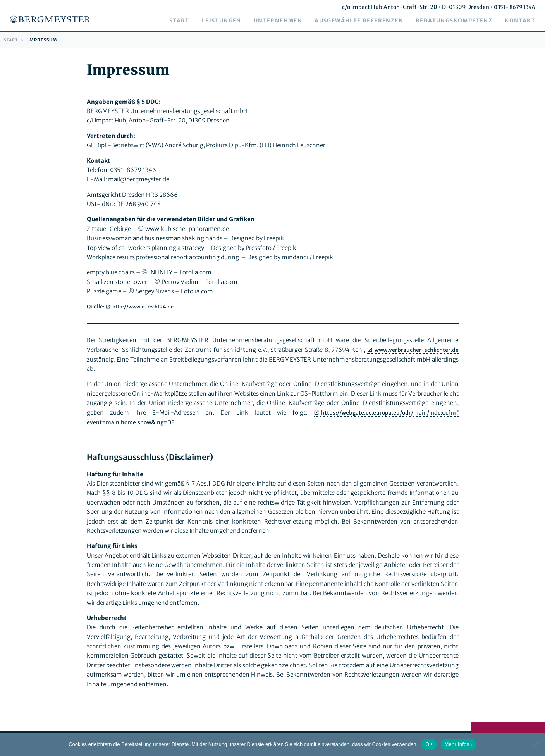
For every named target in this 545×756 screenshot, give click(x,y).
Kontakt (526, 21)
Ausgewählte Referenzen (365, 21)
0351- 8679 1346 (519, 7)
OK (429, 744)
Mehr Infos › (459, 744)
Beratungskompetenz (460, 21)
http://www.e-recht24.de (146, 307)
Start (185, 21)
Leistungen (227, 21)
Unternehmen (284, 21)
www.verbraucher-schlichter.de (415, 350)
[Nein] (535, 744)
